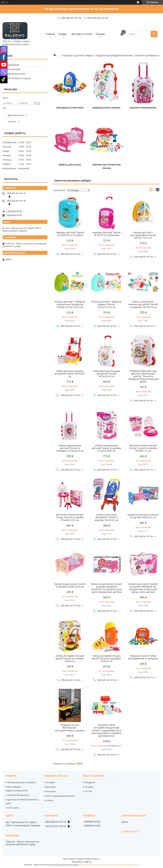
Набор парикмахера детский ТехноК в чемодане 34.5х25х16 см (70, 448)
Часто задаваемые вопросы (61, 796)
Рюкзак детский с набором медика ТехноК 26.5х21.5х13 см (106, 304)
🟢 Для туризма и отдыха (17, 78)
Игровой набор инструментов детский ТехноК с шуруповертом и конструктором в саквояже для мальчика (106, 730)
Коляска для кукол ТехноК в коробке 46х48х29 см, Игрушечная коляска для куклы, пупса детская (143, 588)
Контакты (51, 791)
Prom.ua (96, 859)
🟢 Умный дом (11, 65)
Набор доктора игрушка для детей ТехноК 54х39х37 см (70, 374)
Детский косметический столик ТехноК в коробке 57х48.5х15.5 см (70, 517)
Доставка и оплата (82, 34)
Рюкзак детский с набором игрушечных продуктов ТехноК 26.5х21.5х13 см (70, 304)
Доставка (51, 787)
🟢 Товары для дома (14, 74)
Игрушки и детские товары (78, 55)
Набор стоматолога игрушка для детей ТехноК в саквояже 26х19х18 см (143, 304)
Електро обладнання (18, 795)
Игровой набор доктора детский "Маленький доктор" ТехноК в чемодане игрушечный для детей (143, 376)
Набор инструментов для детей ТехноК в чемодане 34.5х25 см (107, 658)
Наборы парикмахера (143, 108)
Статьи (50, 800)
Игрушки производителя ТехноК (114, 55)
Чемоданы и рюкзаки (70, 108)
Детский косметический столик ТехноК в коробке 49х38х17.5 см (143, 448)
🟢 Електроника (12, 69)
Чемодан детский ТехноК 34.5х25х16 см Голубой (70, 234)
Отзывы (100, 34)
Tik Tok (88, 791)
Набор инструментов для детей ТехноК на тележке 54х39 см (70, 658)
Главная (50, 34)
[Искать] (154, 34)
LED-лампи (13, 808)
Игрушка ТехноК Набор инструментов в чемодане (143, 657)
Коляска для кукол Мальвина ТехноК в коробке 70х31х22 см (106, 517)
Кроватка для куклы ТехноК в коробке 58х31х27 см (143, 516)
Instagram (90, 782)
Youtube (89, 787)
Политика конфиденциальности (123, 865)
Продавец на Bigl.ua (81, 862)
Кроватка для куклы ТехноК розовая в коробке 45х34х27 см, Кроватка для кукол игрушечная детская (107, 588)
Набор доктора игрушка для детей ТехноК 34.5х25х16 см (106, 374)
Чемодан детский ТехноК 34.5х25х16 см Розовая (106, 234)
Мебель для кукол (70, 165)
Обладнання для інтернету (22, 782)
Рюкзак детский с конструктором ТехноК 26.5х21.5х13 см (143, 235)
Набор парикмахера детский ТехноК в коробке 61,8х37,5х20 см (106, 448)
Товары (62, 34)
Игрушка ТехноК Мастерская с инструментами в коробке (70, 728)
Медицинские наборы (107, 108)
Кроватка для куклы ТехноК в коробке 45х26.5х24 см (70, 585)
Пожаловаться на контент (93, 865)
